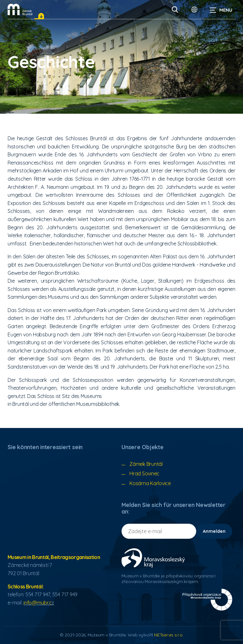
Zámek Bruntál (146, 464)
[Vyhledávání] (175, 9)
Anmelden (214, 531)
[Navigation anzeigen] (221, 9)
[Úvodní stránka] (20, 9)
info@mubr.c (37, 603)
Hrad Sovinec (144, 473)
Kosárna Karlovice (150, 483)
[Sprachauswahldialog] (194, 9)
